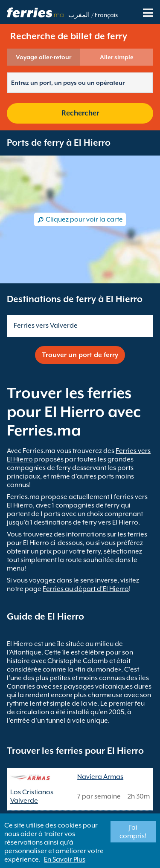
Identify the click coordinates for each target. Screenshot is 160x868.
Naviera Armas (100, 777)
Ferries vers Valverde (46, 326)
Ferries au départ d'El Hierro (86, 589)
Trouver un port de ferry (80, 355)
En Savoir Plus (65, 859)
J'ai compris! (133, 832)
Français (106, 15)
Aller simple (117, 57)
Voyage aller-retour (44, 57)
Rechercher (80, 113)
